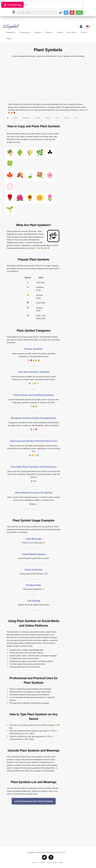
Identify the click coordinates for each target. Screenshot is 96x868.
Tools (84, 32)
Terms (48, 862)
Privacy (35, 862)
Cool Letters (37, 118)
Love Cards (67, 118)
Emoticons (25, 32)
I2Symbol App (12, 5)
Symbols (11, 32)
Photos (50, 32)
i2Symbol (8, 26)
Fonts (75, 118)
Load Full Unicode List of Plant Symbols (34, 801)
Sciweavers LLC (56, 852)
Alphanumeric (26, 118)
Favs (10, 38)
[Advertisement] (48, 78)
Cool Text (72, 32)
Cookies (42, 862)
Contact (54, 862)
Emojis (38, 32)
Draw (60, 32)
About (61, 862)
